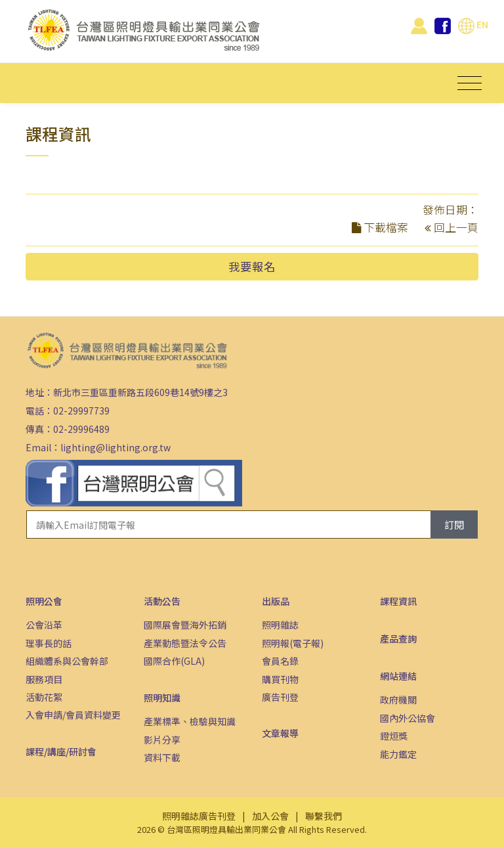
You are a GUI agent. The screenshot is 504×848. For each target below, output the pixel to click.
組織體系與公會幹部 (67, 661)
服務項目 (44, 679)
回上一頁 (456, 227)
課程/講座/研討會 (61, 751)
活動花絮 (44, 697)
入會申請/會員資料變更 (73, 715)
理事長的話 (49, 643)
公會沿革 (44, 625)
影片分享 (162, 740)
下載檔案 (386, 227)
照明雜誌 (280, 625)
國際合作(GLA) (174, 661)
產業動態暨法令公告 (185, 643)
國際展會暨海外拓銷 (185, 625)
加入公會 (270, 816)
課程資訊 (398, 601)
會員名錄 (280, 661)
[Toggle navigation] (470, 83)
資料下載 (162, 757)
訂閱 (454, 524)
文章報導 (280, 733)
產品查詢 (398, 638)
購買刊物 (280, 679)
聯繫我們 (324, 816)
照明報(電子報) (293, 643)
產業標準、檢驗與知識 (190, 721)
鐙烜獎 (394, 736)
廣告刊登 (280, 697)
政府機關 (398, 700)
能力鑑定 (398, 754)
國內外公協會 (408, 718)
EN (473, 24)
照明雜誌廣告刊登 (199, 816)
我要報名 (252, 266)
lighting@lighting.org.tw (115, 447)
